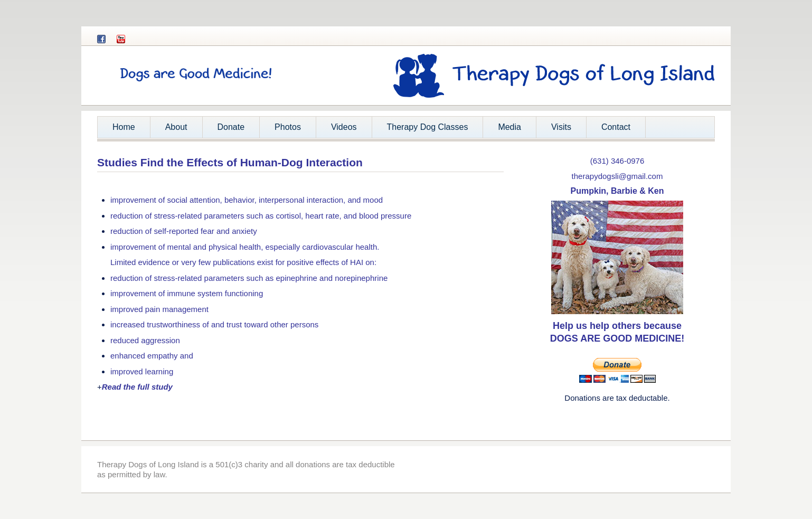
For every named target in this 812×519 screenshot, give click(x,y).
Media (509, 127)
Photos (288, 127)
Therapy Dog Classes (428, 127)
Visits (561, 127)
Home (124, 127)
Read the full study (137, 387)
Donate (231, 127)
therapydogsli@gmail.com (617, 176)
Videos (344, 127)
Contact (616, 127)
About (173, 130)
